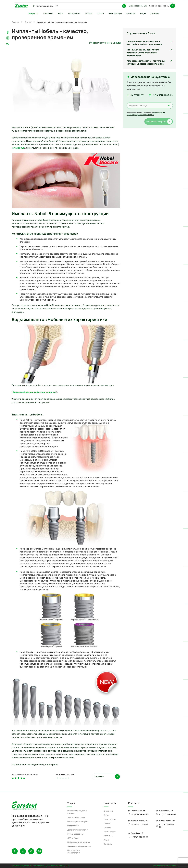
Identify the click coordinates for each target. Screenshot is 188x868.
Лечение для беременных (79, 846)
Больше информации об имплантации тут (34, 392)
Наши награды (110, 832)
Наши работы (110, 819)
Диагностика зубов (76, 817)
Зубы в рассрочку (75, 834)
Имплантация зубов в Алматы (77, 812)
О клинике (108, 811)
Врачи (106, 815)
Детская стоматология (78, 830)
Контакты (108, 844)
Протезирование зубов (78, 821)
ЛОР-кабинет (73, 838)
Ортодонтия (73, 826)
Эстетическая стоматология (74, 851)
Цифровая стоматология (79, 842)
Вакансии (108, 836)
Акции (107, 840)
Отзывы (107, 827)
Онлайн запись (138, 6)
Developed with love (164, 866)
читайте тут (18, 148)
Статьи (107, 823)
